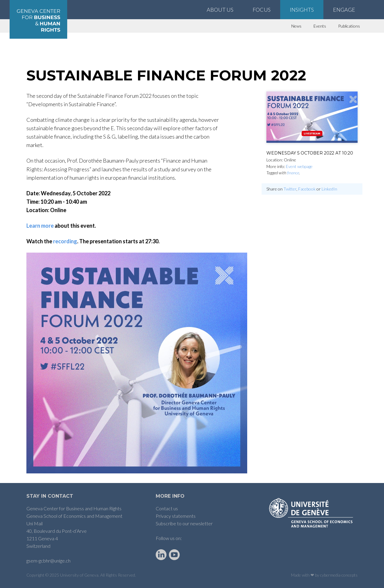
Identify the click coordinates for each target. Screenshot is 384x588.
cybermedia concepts (339, 575)
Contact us (167, 508)
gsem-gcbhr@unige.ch (48, 561)
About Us (220, 10)
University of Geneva (79, 575)
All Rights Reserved (118, 575)
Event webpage (299, 166)
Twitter (290, 189)
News (296, 26)
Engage (344, 10)
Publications (349, 26)
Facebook (307, 189)
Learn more (40, 226)
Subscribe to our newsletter (184, 523)
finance (293, 173)
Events (320, 26)
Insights (302, 10)
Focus (262, 10)
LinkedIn (329, 189)
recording (65, 241)
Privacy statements (176, 516)
